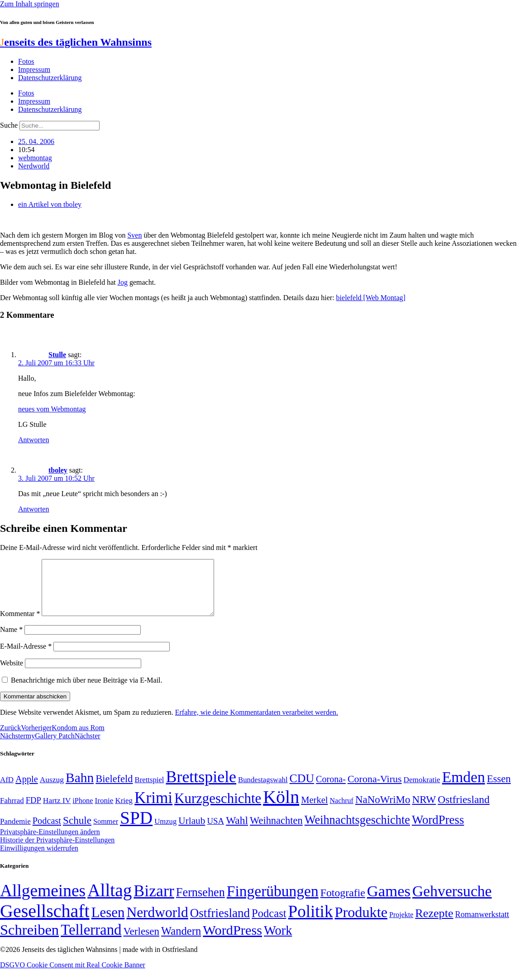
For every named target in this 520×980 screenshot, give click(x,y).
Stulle (57, 355)
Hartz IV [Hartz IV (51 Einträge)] (57, 811)
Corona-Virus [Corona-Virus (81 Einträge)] (375, 790)
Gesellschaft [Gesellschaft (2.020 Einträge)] (45, 922)
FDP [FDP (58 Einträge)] (33, 811)
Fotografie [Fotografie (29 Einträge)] (343, 904)
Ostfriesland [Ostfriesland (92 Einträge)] (464, 810)
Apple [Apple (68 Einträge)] (27, 790)
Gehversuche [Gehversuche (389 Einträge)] (452, 902)
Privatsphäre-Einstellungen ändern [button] (50, 843)
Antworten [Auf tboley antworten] (33, 509)
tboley (58, 470)
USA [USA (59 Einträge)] (215, 832)
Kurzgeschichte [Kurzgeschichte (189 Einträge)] (218, 809)
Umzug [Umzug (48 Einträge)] (165, 832)
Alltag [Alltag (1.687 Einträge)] (110, 901)
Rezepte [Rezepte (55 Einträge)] (434, 924)
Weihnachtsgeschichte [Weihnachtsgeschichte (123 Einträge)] (357, 831)
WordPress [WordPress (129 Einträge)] (438, 831)
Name (11, 640)
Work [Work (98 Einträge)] (278, 941)
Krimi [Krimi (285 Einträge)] (153, 809)
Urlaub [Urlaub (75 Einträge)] (192, 832)
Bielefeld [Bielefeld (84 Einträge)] (114, 790)
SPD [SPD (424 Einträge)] (136, 829)
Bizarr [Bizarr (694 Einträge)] (154, 902)
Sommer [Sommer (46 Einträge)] (106, 832)
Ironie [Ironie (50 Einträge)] (104, 811)
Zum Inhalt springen (30, 4)
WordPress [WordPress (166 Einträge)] (232, 941)
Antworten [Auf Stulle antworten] (33, 440)
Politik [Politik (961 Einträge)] (311, 922)
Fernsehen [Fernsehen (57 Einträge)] (200, 903)
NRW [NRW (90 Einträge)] (424, 810)
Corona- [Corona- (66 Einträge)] (331, 790)
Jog (123, 282)
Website (12, 674)
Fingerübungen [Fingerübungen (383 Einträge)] (273, 902)
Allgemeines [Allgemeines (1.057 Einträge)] (43, 901)
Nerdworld (34, 166)
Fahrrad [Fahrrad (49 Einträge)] (12, 811)
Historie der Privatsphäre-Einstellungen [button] (57, 851)
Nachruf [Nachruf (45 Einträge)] (342, 811)
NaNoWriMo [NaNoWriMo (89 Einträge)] (383, 810)
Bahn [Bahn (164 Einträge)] (80, 789)
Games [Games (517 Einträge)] (389, 902)
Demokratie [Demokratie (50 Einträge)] (422, 791)
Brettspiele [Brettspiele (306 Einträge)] (201, 788)
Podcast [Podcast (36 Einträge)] (269, 924)
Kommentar (20, 624)
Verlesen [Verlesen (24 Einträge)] (141, 942)
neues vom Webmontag (52, 409)
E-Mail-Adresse (26, 657)
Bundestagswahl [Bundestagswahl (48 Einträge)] (263, 791)
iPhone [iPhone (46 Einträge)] (83, 812)
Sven (134, 235)
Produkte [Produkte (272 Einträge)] (361, 923)
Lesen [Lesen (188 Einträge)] (108, 923)
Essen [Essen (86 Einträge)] (499, 790)
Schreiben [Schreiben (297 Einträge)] (29, 941)
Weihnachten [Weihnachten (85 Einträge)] (276, 831)
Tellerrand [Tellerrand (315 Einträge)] (91, 941)
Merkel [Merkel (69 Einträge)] (314, 811)
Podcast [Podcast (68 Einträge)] (47, 832)
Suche (9, 125)
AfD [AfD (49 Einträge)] (7, 791)
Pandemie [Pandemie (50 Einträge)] (15, 832)
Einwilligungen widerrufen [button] (39, 859)
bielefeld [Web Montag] (371, 298)
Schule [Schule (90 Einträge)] (77, 831)
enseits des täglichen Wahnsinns (76, 42)
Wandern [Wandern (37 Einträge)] (181, 942)
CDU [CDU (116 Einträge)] (302, 789)
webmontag (35, 158)
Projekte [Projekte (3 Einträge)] (401, 925)
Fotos (26, 61)
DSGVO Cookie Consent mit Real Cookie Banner (73, 976)
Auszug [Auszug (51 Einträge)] (52, 790)
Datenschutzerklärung (50, 78)
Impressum (34, 69)
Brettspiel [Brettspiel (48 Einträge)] (150, 791)
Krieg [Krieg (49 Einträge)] (124, 811)
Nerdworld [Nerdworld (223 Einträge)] (157, 923)
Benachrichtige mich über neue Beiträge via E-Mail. (87, 691)
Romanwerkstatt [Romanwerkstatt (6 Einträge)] (482, 925)
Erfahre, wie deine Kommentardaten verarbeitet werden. (257, 723)
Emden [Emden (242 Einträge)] (464, 788)
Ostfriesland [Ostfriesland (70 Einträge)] (220, 924)
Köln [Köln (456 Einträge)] (281, 808)
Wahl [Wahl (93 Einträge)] (237, 831)
